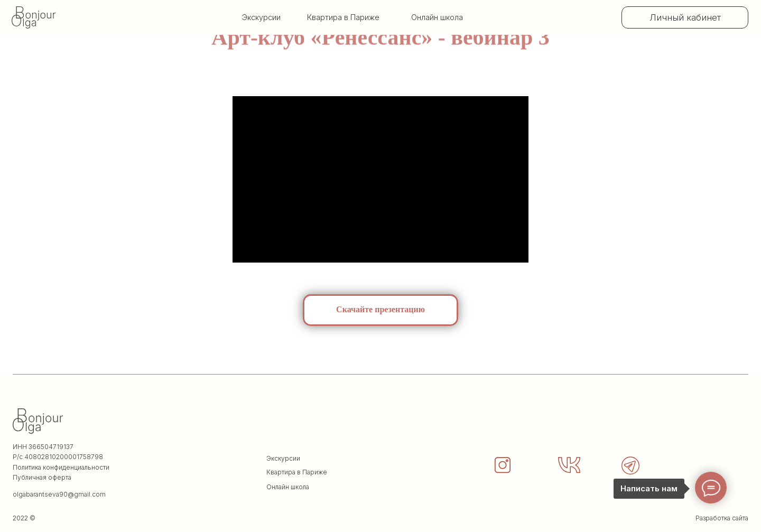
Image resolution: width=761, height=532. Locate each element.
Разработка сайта (722, 518)
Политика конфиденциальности (61, 467)
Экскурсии (261, 17)
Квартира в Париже (297, 472)
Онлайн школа (437, 17)
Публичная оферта (42, 477)
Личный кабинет (685, 17)
